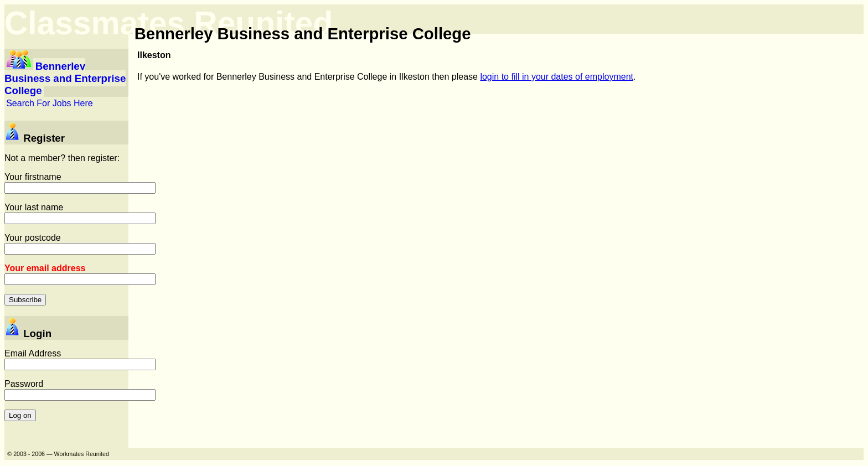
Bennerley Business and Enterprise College (65, 78)
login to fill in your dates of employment (557, 77)
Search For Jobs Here (50, 103)
